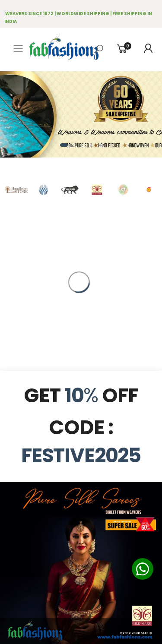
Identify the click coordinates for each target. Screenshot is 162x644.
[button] (64, 145)
